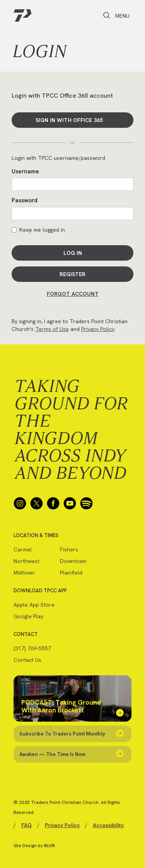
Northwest (26, 561)
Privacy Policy (98, 329)
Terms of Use (52, 329)
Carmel (23, 549)
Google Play (28, 616)
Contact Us (27, 660)
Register (72, 274)
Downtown (73, 561)
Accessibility (108, 825)
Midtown (24, 573)
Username (25, 171)
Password (25, 200)
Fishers (69, 549)
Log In (73, 253)
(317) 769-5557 (32, 648)
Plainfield (71, 573)
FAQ (26, 825)
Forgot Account (73, 294)
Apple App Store (34, 605)
